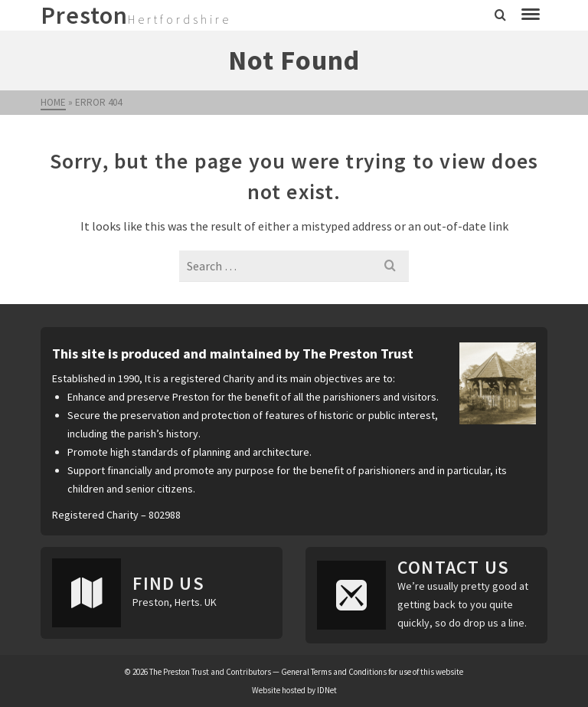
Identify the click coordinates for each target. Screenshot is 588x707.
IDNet (327, 690)
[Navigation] (531, 15)
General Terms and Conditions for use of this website (372, 672)
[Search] (500, 15)
